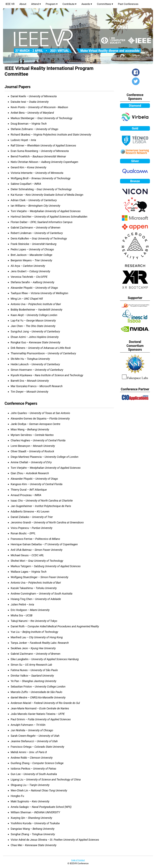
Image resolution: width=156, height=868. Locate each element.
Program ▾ (52, 4)
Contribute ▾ (69, 4)
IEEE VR (10, 4)
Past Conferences (128, 4)
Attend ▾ (36, 4)
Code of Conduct (78, 860)
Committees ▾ (105, 4)
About (23, 4)
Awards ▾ (87, 4)
